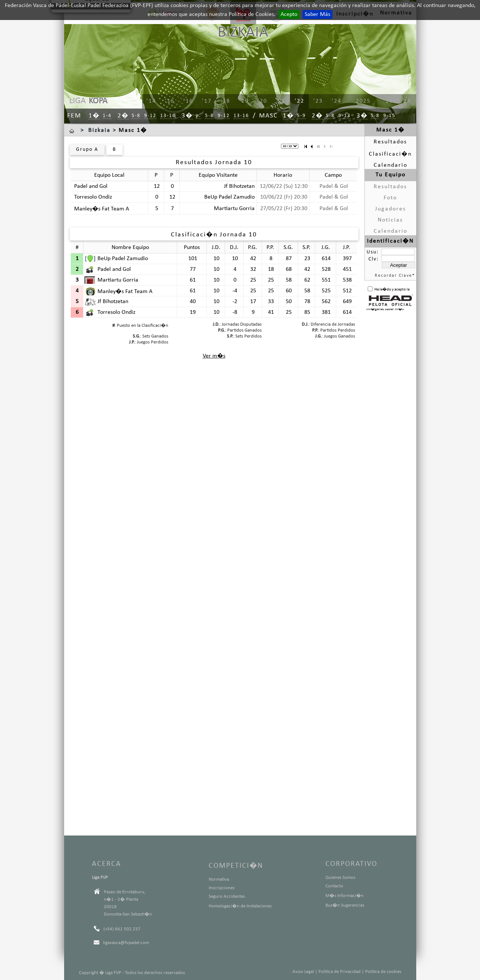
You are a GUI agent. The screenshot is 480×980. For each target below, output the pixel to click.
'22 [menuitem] (299, 101)
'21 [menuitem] (281, 101)
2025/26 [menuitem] (398, 101)
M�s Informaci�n (345, 896)
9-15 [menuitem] (389, 116)
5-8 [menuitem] (136, 116)
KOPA (98, 101)
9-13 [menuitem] (345, 116)
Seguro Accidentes (227, 896)
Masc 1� (133, 130)
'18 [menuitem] (225, 101)
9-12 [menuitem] (150, 116)
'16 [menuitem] (188, 101)
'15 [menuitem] (170, 101)
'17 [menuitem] (207, 101)
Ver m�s (214, 356)
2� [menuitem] (123, 116)
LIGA (77, 101)
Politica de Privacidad (340, 972)
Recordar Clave (393, 276)
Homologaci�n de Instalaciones (240, 906)
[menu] (270, 102)
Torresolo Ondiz (93, 197)
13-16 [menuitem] (168, 116)
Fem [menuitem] (74, 116)
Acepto (289, 14)
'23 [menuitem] (318, 101)
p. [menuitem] (198, 116)
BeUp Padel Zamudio (229, 197)
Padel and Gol (91, 186)
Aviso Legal (303, 972)
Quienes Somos (340, 878)
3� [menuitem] (187, 116)
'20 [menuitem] (262, 101)
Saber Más (317, 14)
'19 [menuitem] (244, 101)
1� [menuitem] (94, 116)
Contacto (334, 886)
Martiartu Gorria (234, 209)
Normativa (219, 879)
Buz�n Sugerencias (345, 905)
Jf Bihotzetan (239, 186)
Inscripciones (222, 888)
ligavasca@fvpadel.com (126, 943)
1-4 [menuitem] (107, 116)
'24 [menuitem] (337, 101)
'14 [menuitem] (151, 101)
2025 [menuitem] (363, 101)
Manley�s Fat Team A (102, 209)
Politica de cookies (383, 972)
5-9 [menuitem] (301, 116)
